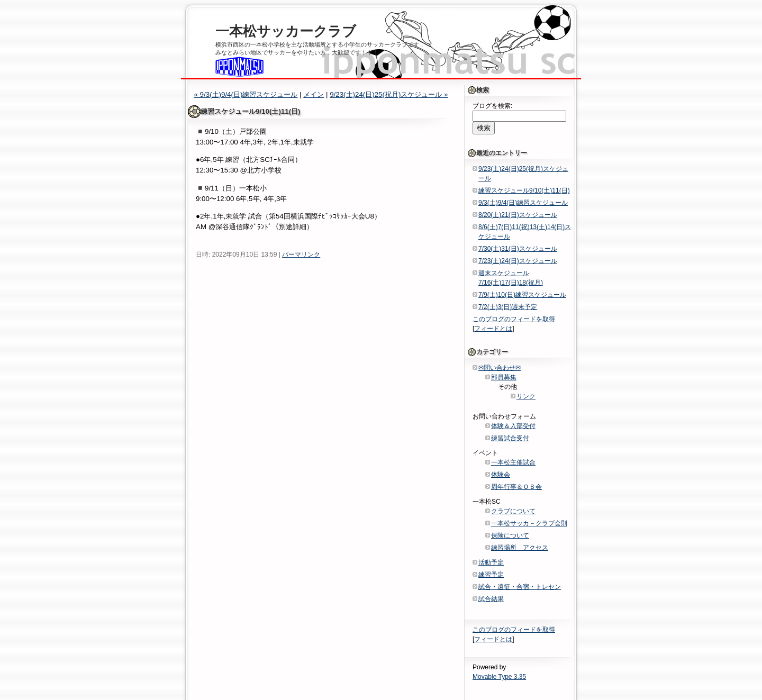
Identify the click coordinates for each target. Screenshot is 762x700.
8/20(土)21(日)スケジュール (518, 215)
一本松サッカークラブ (286, 31)
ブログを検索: (492, 106)
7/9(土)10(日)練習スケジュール (522, 295)
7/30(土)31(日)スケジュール (518, 249)
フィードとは (493, 329)
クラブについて (513, 511)
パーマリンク (301, 254)
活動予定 (491, 562)
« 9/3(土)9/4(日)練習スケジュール (246, 94)
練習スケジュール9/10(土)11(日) (524, 190)
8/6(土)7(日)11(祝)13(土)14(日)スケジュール (525, 232)
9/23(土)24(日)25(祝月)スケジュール (523, 174)
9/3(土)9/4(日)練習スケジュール (523, 203)
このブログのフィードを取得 (514, 319)
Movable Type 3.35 (499, 677)
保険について (510, 535)
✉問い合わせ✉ (500, 368)
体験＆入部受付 (513, 426)
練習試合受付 (510, 438)
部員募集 (504, 377)
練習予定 (491, 575)
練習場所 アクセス (520, 548)
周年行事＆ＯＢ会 (516, 487)
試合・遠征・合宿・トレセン (520, 587)
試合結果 (491, 599)
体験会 (501, 475)
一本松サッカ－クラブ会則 (529, 523)
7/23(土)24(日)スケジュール (518, 261)
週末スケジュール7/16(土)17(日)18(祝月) (511, 278)
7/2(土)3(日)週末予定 (508, 307)
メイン (314, 94)
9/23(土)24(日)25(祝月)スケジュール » (389, 94)
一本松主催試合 (513, 462)
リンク (526, 396)
